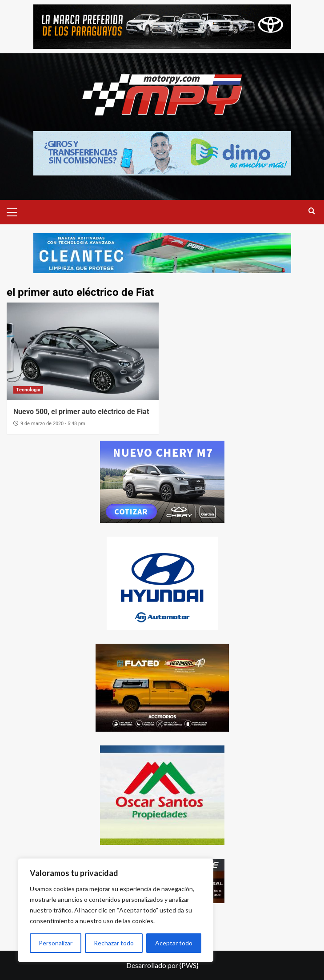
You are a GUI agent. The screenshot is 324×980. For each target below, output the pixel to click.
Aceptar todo (174, 943)
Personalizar (56, 943)
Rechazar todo (114, 943)
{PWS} (189, 965)
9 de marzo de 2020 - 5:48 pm (53, 424)
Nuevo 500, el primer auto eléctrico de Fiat (81, 412)
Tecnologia (28, 390)
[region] (116, 910)
